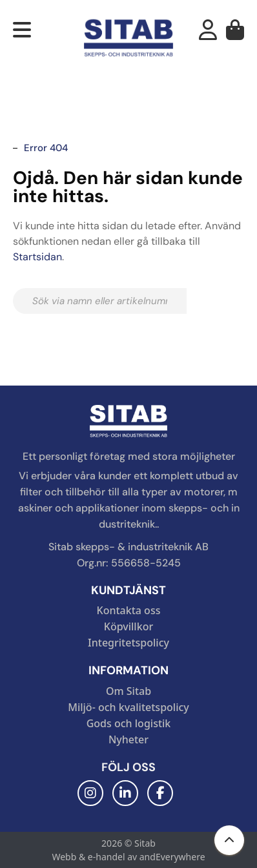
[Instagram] (90, 793)
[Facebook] (160, 793)
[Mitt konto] (208, 34)
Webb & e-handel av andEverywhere (128, 857)
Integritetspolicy (128, 643)
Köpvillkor (128, 626)
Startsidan (37, 257)
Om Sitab (128, 691)
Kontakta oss (129, 610)
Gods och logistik (129, 723)
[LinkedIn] (125, 793)
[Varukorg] (235, 34)
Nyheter (128, 739)
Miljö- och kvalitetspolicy (128, 707)
